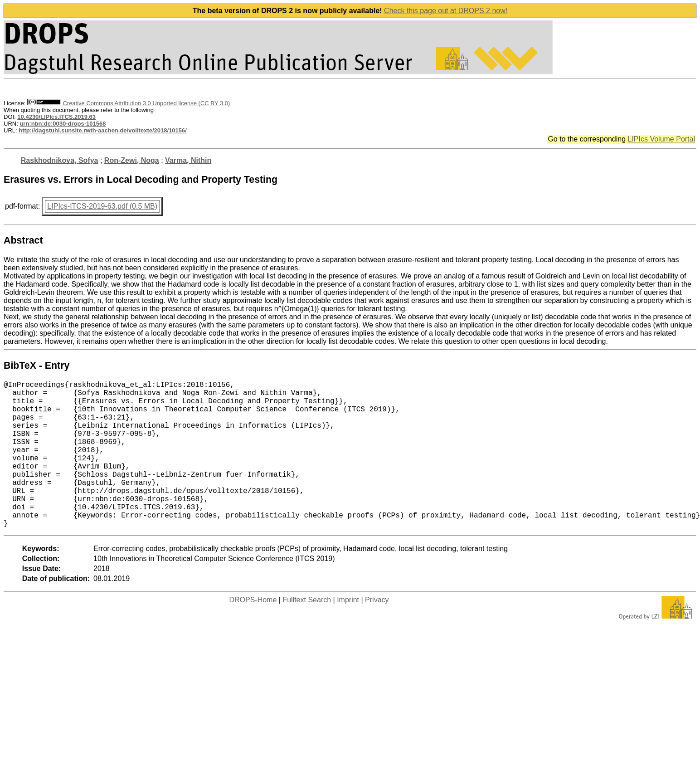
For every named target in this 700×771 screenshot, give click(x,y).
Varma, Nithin (188, 160)
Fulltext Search (307, 632)
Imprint (348, 632)
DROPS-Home (253, 632)
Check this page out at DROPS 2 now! (446, 11)
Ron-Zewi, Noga (132, 160)
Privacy (377, 632)
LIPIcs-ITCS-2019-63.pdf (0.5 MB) (102, 206)
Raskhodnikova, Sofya (60, 160)
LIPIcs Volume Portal (661, 139)
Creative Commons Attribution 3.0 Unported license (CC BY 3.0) (129, 103)
